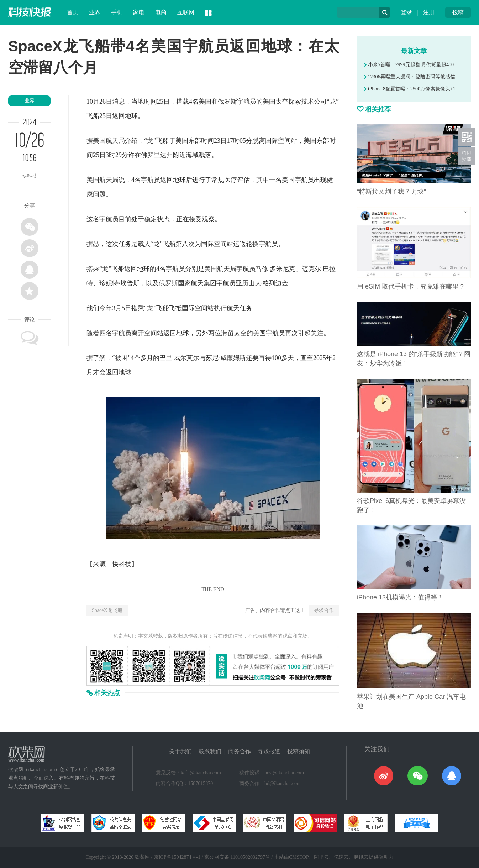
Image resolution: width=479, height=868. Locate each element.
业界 (95, 12)
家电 (139, 12)
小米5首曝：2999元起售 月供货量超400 (409, 65)
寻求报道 (269, 751)
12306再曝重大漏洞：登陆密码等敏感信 (410, 77)
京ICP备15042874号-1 (177, 857)
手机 (117, 12)
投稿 (458, 12)
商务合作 (239, 751)
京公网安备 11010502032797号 (237, 857)
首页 (73, 12)
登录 (406, 12)
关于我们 (180, 751)
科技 (125, 564)
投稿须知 (299, 751)
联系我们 (210, 751)
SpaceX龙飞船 (107, 610)
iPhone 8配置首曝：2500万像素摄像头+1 (410, 89)
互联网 (186, 12)
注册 (429, 12)
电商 (161, 12)
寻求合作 (324, 610)
